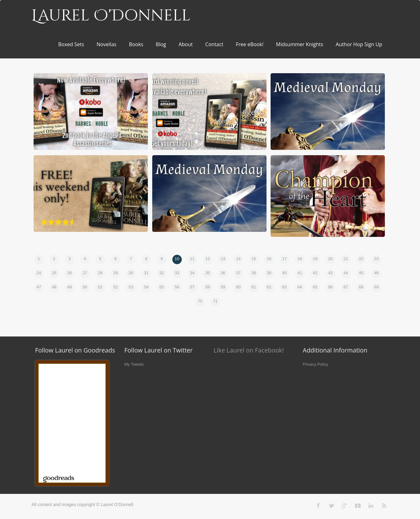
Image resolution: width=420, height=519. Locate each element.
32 (162, 273)
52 (116, 287)
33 (177, 273)
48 (54, 287)
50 (85, 287)
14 (238, 259)
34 (192, 273)
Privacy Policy (316, 364)
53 (131, 287)
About (186, 44)
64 (300, 287)
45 (361, 273)
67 (346, 287)
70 (200, 301)
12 (207, 259)
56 (177, 287)
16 (269, 259)
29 (116, 273)
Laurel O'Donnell (111, 16)
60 (238, 287)
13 (223, 259)
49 (69, 287)
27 (85, 273)
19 (315, 259)
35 (207, 273)
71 (215, 301)
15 (254, 259)
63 (284, 287)
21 (346, 259)
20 (330, 259)
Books (136, 44)
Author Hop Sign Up (359, 44)
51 (100, 287)
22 (361, 259)
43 (330, 273)
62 (269, 287)
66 (330, 287)
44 (346, 273)
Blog (161, 44)
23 (376, 259)
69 (376, 287)
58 (207, 287)
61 (254, 287)
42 (315, 273)
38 (254, 273)
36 (223, 273)
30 (131, 273)
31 (146, 273)
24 (39, 273)
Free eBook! (250, 44)
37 (238, 273)
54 (146, 287)
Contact (214, 44)
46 (376, 273)
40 (284, 273)
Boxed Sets (71, 44)
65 (315, 287)
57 (192, 287)
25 (54, 273)
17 (284, 259)
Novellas (107, 44)
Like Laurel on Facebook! (249, 350)
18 (300, 259)
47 (39, 287)
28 (100, 273)
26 (69, 273)
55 (162, 287)
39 (269, 273)
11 (192, 259)
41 (300, 273)
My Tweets (134, 364)
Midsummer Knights (299, 44)
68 (361, 287)
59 (223, 287)
